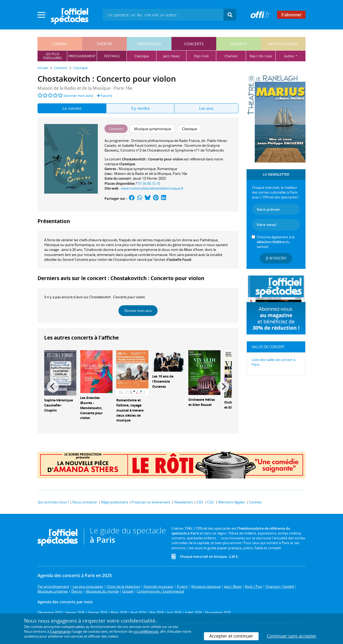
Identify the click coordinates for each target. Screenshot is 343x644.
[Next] (223, 387)
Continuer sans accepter (292, 636)
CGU (211, 502)
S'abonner (291, 15)
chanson (231, 56)
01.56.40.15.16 (149, 183)
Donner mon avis (138, 311)
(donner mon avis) (78, 96)
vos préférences (146, 631)
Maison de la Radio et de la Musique (143, 174)
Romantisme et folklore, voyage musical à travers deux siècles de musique (130, 410)
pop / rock (201, 56)
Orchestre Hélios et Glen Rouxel (202, 402)
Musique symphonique (137, 169)
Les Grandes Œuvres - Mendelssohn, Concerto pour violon (91, 408)
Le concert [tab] (72, 108)
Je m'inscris (276, 258)
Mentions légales (232, 502)
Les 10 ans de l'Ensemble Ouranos (163, 381)
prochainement (82, 56)
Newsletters (184, 502)
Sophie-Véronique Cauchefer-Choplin (59, 405)
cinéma (60, 44)
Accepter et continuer (231, 636)
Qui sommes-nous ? (53, 502)
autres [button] (289, 56)
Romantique (167, 169)
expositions (149, 44)
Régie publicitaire (115, 502)
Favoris (105, 96)
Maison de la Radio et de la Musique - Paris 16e (85, 88)
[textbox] (163, 15)
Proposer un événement (151, 502)
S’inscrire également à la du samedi (276, 242)
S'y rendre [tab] (140, 108)
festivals (112, 56)
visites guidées (283, 44)
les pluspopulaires (53, 56)
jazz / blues (171, 56)
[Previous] (53, 387)
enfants (238, 44)
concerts (194, 44)
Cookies (255, 502)
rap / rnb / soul (261, 56)
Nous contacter (85, 502)
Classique (127, 164)
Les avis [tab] (206, 108)
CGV (200, 502)
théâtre (105, 44)
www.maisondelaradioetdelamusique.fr (152, 188)
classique (142, 56)
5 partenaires (60, 631)
